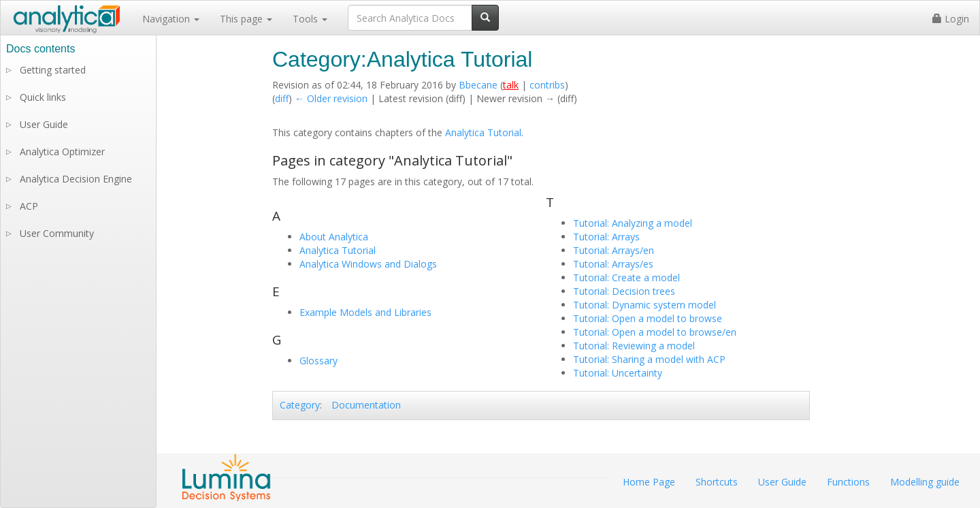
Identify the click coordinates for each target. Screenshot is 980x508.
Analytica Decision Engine (76, 179)
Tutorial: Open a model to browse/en (655, 332)
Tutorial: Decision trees (624, 291)
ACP (29, 206)
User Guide (44, 124)
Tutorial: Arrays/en (614, 250)
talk (511, 85)
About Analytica (334, 237)
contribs (547, 85)
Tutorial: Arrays (606, 237)
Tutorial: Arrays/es (613, 264)
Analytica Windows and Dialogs (368, 264)
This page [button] (246, 19)
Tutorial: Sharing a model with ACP (649, 359)
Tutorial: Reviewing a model (634, 346)
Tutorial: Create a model (626, 277)
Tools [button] (310, 19)
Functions (848, 482)
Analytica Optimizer (62, 152)
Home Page (649, 482)
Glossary (318, 361)
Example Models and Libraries (365, 312)
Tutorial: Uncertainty (618, 373)
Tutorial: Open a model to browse (648, 318)
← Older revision (331, 98)
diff (282, 98)
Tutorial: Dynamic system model (644, 305)
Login (951, 19)
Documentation (366, 405)
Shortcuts (717, 482)
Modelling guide (925, 482)
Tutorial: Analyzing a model (633, 223)
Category (300, 405)
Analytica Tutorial (483, 132)
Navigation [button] (171, 19)
